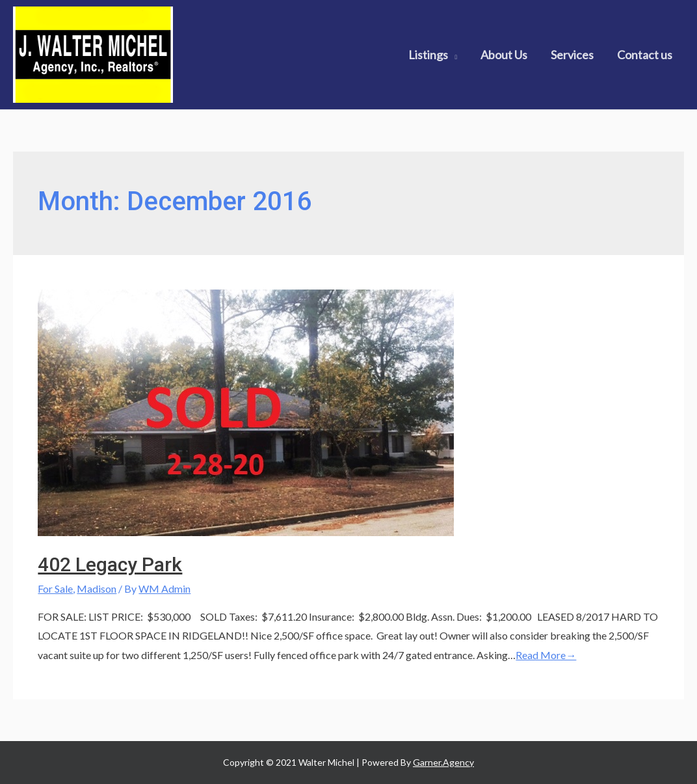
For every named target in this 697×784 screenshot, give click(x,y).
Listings (428, 55)
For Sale (55, 588)
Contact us (645, 55)
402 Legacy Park (110, 564)
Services (572, 55)
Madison (97, 588)
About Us (504, 55)
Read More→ (546, 655)
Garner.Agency (443, 762)
